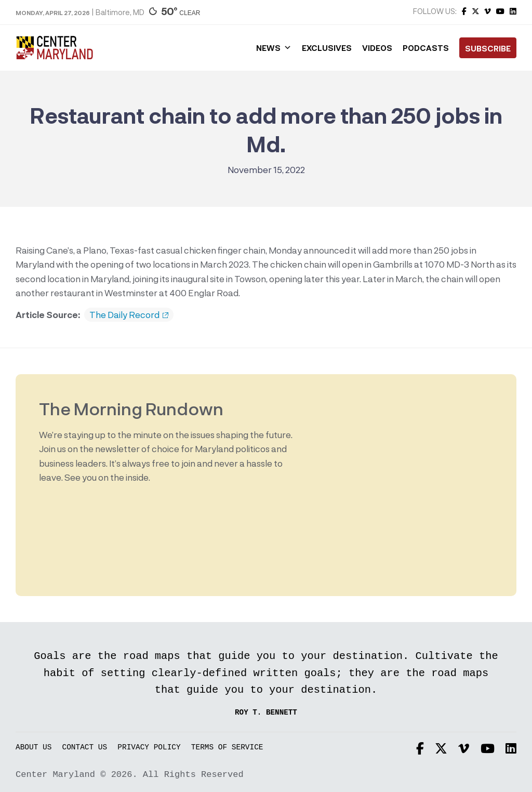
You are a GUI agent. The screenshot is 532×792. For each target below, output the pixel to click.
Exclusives (327, 48)
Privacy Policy (149, 748)
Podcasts (426, 48)
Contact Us (85, 748)
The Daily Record (129, 315)
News (274, 48)
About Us (34, 748)
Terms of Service (227, 748)
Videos (377, 48)
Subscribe (488, 48)
